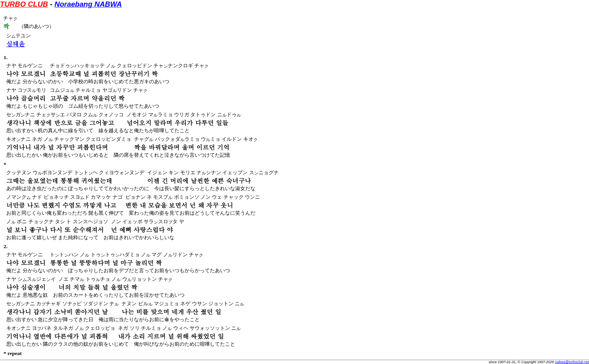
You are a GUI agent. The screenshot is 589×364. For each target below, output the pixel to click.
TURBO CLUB (24, 4)
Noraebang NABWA (88, 4)
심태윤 (16, 44)
